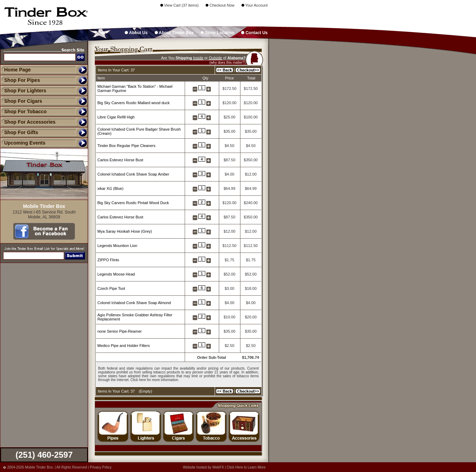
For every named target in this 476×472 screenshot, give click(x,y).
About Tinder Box (174, 33)
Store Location (217, 33)
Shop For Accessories (28, 122)
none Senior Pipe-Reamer (120, 331)
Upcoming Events (23, 143)
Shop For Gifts (19, 132)
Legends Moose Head (116, 274)
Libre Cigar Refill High (116, 117)
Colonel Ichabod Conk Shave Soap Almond (134, 303)
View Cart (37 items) (180, 5)
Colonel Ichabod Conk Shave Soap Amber (133, 174)
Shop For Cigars (21, 101)
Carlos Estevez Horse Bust (120, 160)
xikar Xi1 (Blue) (111, 188)
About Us (136, 33)
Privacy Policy (101, 467)
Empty (145, 391)
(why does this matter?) (228, 63)
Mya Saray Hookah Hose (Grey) (125, 231)
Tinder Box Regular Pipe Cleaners (127, 146)
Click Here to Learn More (246, 467)
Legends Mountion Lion (117, 246)
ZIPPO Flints (108, 260)
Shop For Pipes (20, 80)
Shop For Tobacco (23, 111)
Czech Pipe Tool (111, 288)
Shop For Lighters (23, 91)
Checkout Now (220, 5)
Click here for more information (154, 380)
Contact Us (254, 33)
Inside (198, 58)
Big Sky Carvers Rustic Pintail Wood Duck (133, 203)
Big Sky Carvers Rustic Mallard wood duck (134, 103)
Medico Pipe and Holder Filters (124, 346)
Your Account (255, 5)
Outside (215, 58)
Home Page (17, 70)
